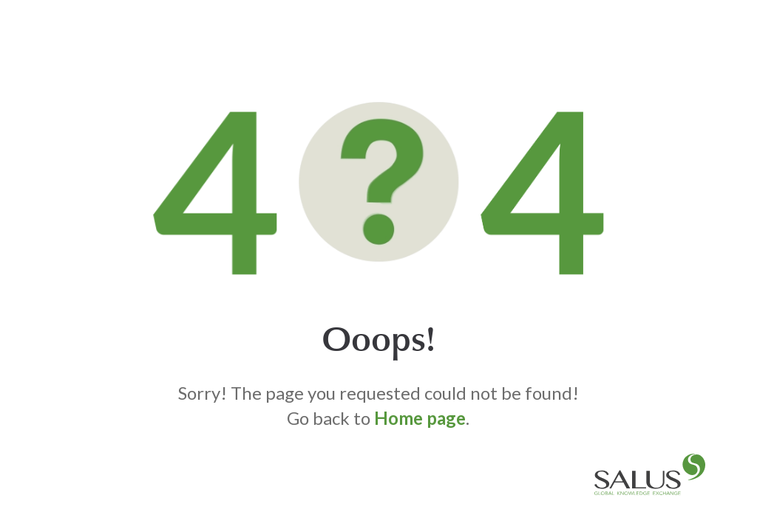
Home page (420, 418)
